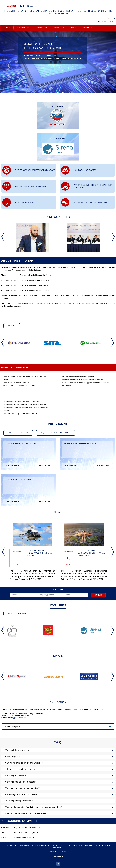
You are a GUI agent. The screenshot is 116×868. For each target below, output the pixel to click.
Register (102, 21)
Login (112, 21)
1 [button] (58, 93)
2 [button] (61, 93)
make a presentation (18, 433)
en (114, 18)
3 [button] (64, 93)
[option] (58, 62)
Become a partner (17, 613)
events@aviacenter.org (17, 718)
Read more (44, 465)
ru (108, 18)
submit (98, 595)
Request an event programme (56, 433)
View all (12, 326)
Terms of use (58, 856)
